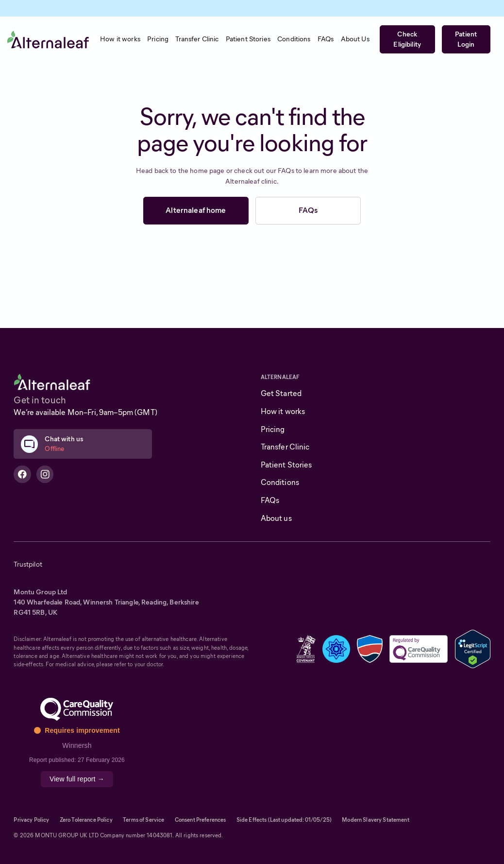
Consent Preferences (201, 820)
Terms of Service (143, 820)
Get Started (281, 393)
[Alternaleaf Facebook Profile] (22, 474)
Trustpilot (28, 564)
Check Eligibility (407, 39)
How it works (283, 411)
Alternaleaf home (196, 210)
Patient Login (466, 39)
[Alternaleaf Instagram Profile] (45, 474)
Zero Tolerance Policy (86, 820)
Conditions (280, 482)
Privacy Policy (31, 820)
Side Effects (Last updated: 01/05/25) (284, 820)
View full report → (77, 779)
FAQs (308, 210)
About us (276, 518)
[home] (48, 39)
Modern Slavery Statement (375, 820)
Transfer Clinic (285, 447)
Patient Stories (286, 465)
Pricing (273, 429)
